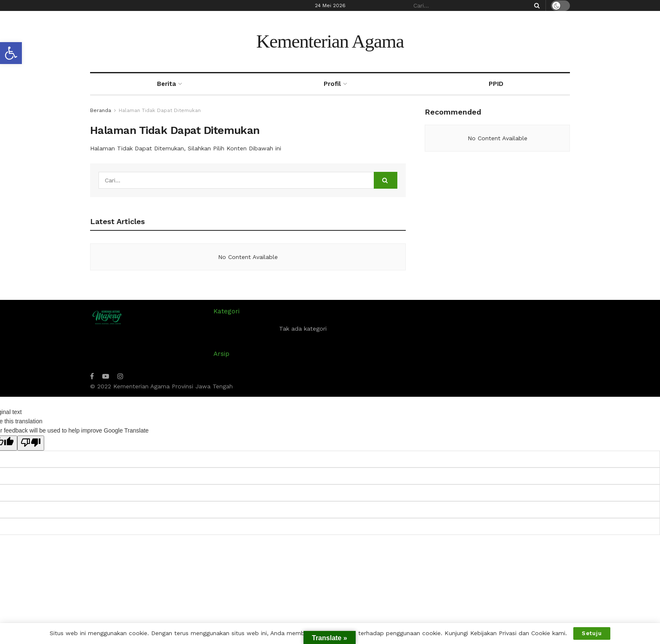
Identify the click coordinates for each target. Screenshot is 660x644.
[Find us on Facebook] (92, 376)
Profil (332, 84)
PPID (496, 84)
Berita (166, 84)
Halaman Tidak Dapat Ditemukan (160, 110)
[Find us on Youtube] (106, 376)
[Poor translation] (31, 443)
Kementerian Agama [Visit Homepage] (330, 41)
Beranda (101, 110)
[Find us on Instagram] (120, 376)
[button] (11, 53)
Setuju (592, 633)
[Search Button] (535, 5)
